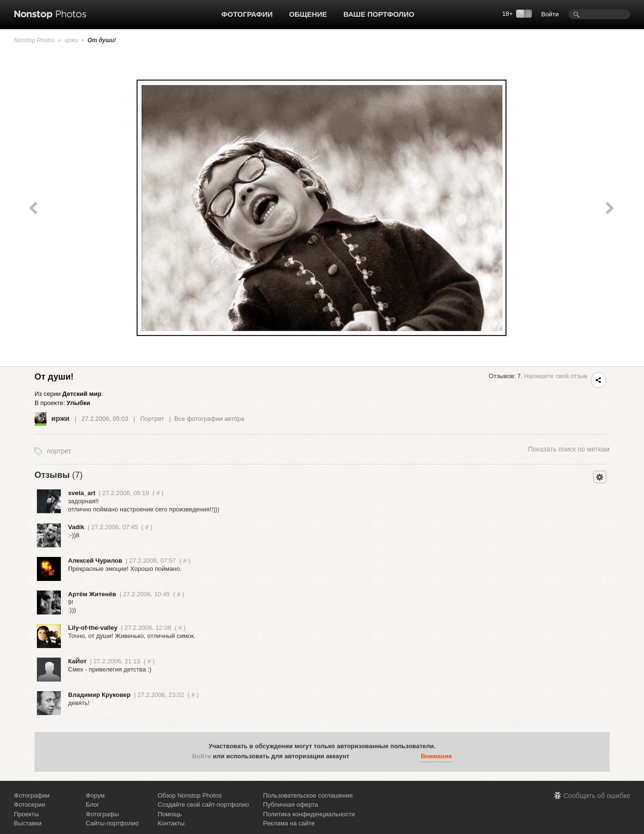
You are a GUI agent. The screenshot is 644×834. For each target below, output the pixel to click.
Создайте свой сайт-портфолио (203, 805)
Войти (550, 14)
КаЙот (77, 661)
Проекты (26, 814)
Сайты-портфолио (112, 823)
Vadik (76, 527)
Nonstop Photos (34, 40)
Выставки (28, 823)
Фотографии (247, 14)
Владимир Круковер (99, 695)
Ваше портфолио (379, 14)
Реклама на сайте (289, 823)
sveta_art (82, 493)
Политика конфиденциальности (309, 814)
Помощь (170, 814)
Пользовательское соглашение (308, 795)
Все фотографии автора (209, 419)
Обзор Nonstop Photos (190, 795)
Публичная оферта (291, 805)
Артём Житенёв (92, 594)
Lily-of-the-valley (93, 628)
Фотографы (102, 814)
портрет (59, 451)
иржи (71, 40)
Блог (92, 805)
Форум (95, 795)
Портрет (152, 419)
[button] (359, 757)
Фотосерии (29, 805)
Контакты (171, 823)
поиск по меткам (569, 449)
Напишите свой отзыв (556, 376)
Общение (308, 14)
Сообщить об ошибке (597, 796)
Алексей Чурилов (95, 561)
